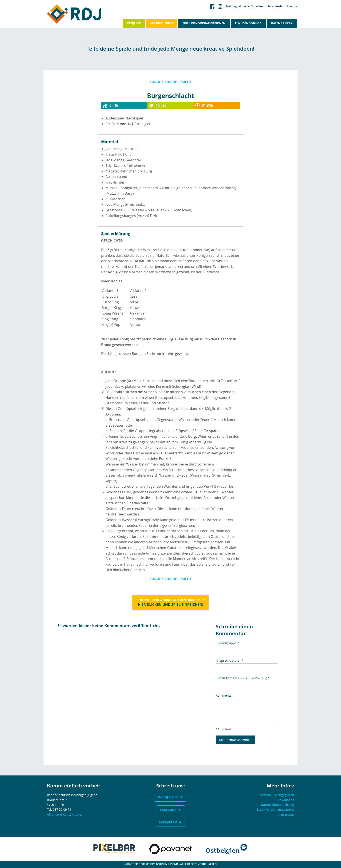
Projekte (134, 23)
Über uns (292, 7)
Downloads (275, 7)
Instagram (168, 822)
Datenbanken (282, 23)
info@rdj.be (168, 797)
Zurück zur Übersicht (171, 82)
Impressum (286, 814)
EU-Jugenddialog (248, 23)
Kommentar (224, 695)
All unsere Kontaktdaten (65, 814)
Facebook (168, 810)
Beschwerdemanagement (275, 809)
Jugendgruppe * (227, 643)
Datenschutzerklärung (277, 805)
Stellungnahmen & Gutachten (245, 7)
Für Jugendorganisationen (204, 23)
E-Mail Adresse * (243, 678)
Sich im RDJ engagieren (277, 795)
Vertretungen (162, 23)
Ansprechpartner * (230, 660)
